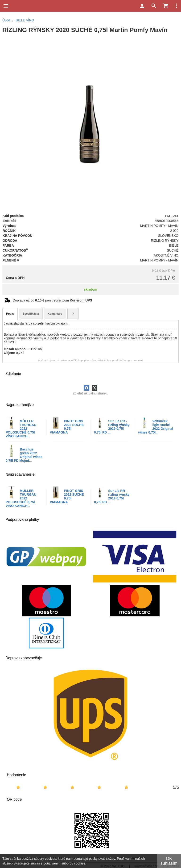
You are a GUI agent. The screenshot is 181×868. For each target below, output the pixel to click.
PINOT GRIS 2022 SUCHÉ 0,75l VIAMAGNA (67, 427)
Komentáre (55, 314)
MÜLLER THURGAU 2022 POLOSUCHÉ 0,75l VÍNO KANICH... (21, 429)
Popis (10, 314)
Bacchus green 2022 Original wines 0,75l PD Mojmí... (24, 455)
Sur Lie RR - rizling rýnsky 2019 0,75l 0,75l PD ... (112, 427)
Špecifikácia (31, 314)
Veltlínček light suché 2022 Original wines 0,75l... (156, 427)
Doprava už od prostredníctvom (52, 300)
